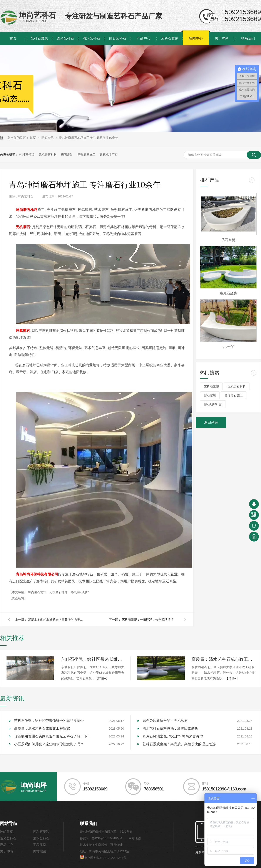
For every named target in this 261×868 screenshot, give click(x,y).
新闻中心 (196, 38)
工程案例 (40, 845)
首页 (13, 38)
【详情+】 (102, 678)
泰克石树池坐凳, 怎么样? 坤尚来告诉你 (173, 736)
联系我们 (248, 38)
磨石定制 (67, 155)
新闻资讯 (48, 138)
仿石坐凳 (228, 240)
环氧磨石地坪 (80, 592)
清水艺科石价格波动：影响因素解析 (170, 728)
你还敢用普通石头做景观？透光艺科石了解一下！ (52, 736)
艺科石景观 (39, 38)
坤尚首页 (7, 832)
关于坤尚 (222, 38)
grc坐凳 (228, 347)
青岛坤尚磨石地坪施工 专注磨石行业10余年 (88, 138)
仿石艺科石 (117, 38)
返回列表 (211, 422)
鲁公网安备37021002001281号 (103, 858)
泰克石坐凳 (228, 293)
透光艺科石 (65, 38)
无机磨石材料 (48, 155)
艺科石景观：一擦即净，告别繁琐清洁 (148, 620)
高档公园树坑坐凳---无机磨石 (165, 721)
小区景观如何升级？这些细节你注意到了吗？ (49, 744)
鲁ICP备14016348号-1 (107, 838)
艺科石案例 (170, 38)
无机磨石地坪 (59, 592)
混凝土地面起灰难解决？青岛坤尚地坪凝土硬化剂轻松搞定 (56, 620)
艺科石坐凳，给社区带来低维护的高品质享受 (93, 659)
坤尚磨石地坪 (38, 592)
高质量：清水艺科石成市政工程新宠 (223, 659)
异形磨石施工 (86, 155)
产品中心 (144, 38)
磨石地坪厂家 (109, 155)
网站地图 (40, 851)
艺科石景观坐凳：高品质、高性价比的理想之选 (179, 744)
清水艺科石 (91, 38)
